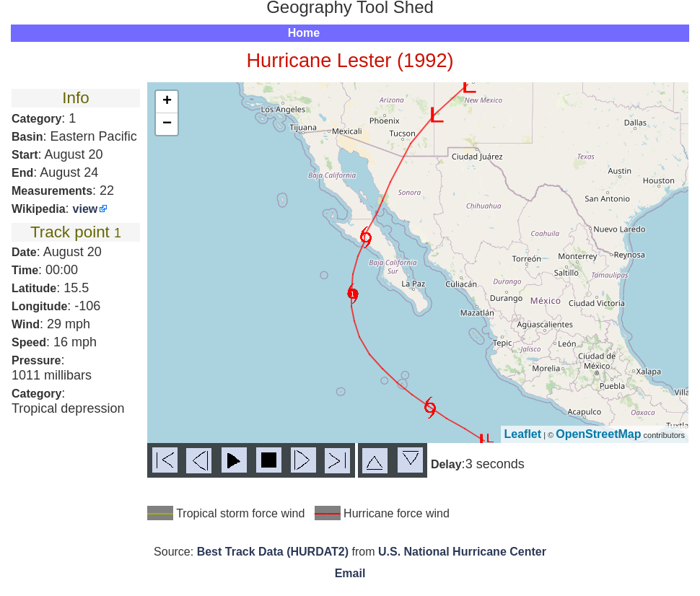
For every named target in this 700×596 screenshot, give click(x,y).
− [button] (167, 124)
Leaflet (523, 434)
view (86, 209)
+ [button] (167, 102)
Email (350, 573)
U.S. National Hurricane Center (462, 552)
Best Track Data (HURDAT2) (273, 552)
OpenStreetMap (598, 434)
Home (304, 33)
